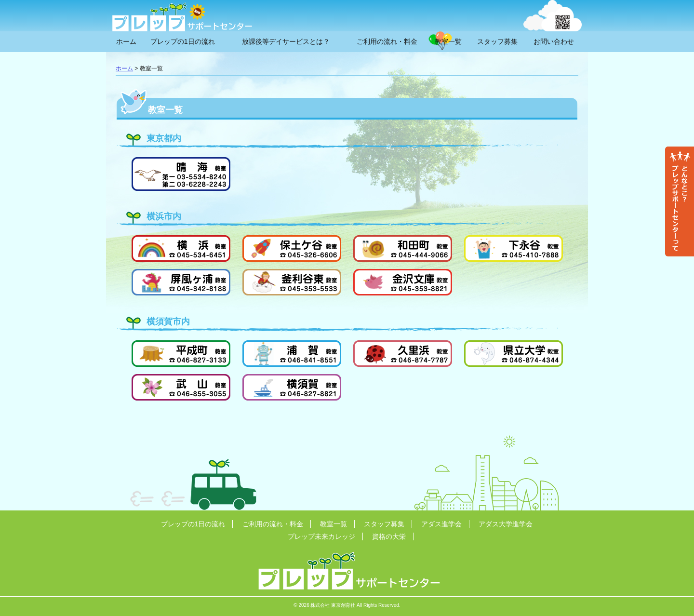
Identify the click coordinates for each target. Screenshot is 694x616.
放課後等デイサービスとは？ (286, 41)
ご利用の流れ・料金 (387, 41)
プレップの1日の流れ (183, 41)
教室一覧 (448, 41)
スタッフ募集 (497, 41)
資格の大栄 (389, 536)
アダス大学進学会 (506, 524)
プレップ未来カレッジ (321, 536)
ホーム (126, 41)
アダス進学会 (441, 524)
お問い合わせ (554, 41)
